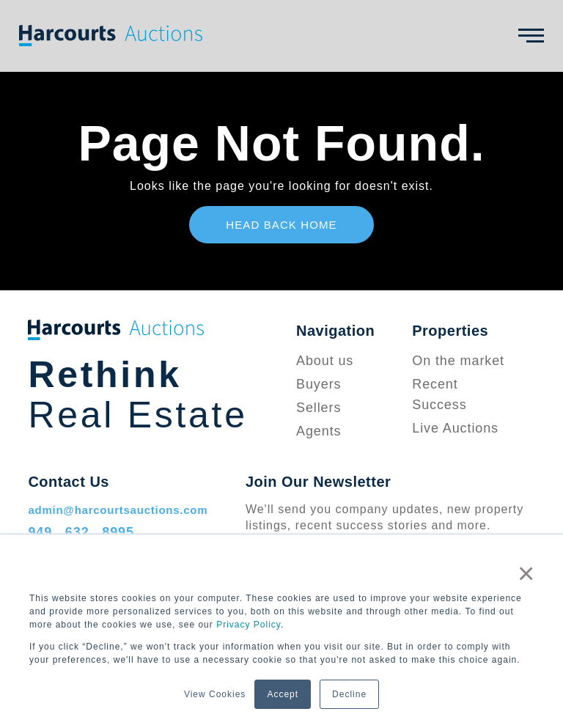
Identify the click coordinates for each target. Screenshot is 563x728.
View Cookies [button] (215, 694)
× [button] (526, 573)
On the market (458, 361)
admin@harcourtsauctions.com (118, 510)
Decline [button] (349, 694)
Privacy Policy (249, 625)
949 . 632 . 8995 (81, 532)
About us (325, 361)
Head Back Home (281, 225)
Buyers (319, 384)
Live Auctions (455, 428)
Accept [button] (283, 694)
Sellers (319, 408)
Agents (319, 431)
